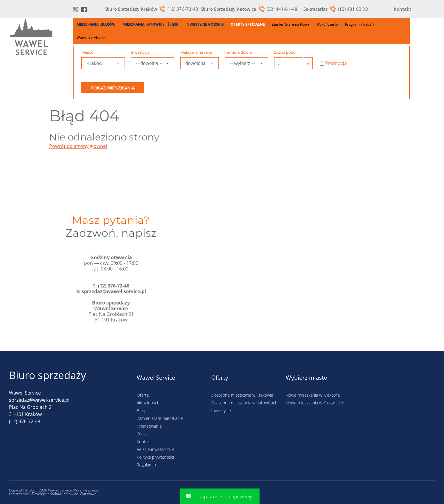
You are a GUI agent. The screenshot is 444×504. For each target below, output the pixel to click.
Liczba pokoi (285, 52)
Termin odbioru (239, 52)
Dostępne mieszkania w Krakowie (242, 395)
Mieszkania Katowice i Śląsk (150, 24)
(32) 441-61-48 (282, 9)
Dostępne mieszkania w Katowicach (244, 403)
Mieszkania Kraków (96, 24)
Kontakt (144, 442)
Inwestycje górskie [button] (205, 24)
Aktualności (147, 403)
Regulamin (146, 465)
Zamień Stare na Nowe (291, 24)
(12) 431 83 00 (353, 9)
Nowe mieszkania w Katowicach (315, 403)
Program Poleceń (359, 24)
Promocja (333, 63)
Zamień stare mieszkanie (160, 418)
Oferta (143, 395)
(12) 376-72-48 (183, 9)
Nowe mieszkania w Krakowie (313, 395)
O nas (142, 434)
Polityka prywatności (155, 457)
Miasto (87, 52)
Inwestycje (221, 411)
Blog (141, 411)
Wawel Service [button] (90, 38)
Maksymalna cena (196, 52)
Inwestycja (140, 52)
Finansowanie (149, 426)
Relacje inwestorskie (156, 449)
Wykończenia (327, 24)
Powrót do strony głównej (78, 146)
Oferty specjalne (248, 24)
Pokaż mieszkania (113, 88)
